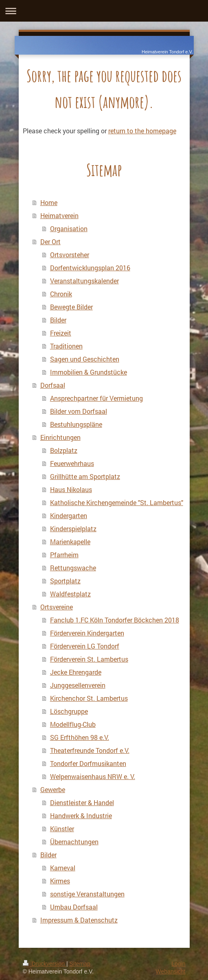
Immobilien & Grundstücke (89, 372)
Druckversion (45, 964)
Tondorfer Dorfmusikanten (88, 763)
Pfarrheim (64, 555)
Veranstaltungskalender (84, 281)
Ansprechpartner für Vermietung (96, 398)
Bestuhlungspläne (76, 424)
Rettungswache (73, 568)
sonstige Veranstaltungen (87, 894)
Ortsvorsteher (70, 255)
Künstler (62, 829)
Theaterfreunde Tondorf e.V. (90, 750)
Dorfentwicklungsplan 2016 (90, 268)
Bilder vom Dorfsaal (79, 411)
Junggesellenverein (78, 685)
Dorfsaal (53, 385)
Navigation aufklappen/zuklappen (104, 11)
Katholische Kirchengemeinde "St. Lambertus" (117, 502)
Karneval (63, 868)
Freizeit (61, 333)
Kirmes (60, 881)
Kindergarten (69, 515)
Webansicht (171, 971)
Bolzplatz (64, 450)
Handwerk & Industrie (81, 816)
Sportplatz (65, 581)
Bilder (58, 320)
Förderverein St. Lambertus (89, 659)
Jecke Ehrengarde (76, 672)
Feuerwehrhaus (72, 463)
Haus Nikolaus (71, 489)
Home (49, 202)
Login (178, 964)
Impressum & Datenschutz (79, 920)
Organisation (69, 228)
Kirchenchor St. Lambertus (89, 698)
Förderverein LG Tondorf (85, 646)
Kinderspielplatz (73, 529)
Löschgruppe (69, 711)
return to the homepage (142, 131)
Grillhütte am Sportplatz (85, 476)
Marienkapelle (70, 542)
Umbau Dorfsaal (74, 907)
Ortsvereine (57, 607)
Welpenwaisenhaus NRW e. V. (93, 776)
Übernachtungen (74, 842)
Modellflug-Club (73, 724)
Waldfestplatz (70, 594)
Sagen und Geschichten (85, 359)
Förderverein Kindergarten (87, 633)
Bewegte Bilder (71, 307)
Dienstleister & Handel (82, 802)
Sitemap (80, 964)
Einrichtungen (60, 437)
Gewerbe (53, 789)
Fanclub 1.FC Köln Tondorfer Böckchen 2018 (115, 620)
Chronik (61, 294)
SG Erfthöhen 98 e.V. (80, 737)
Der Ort (50, 242)
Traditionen (66, 346)
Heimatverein (59, 215)
